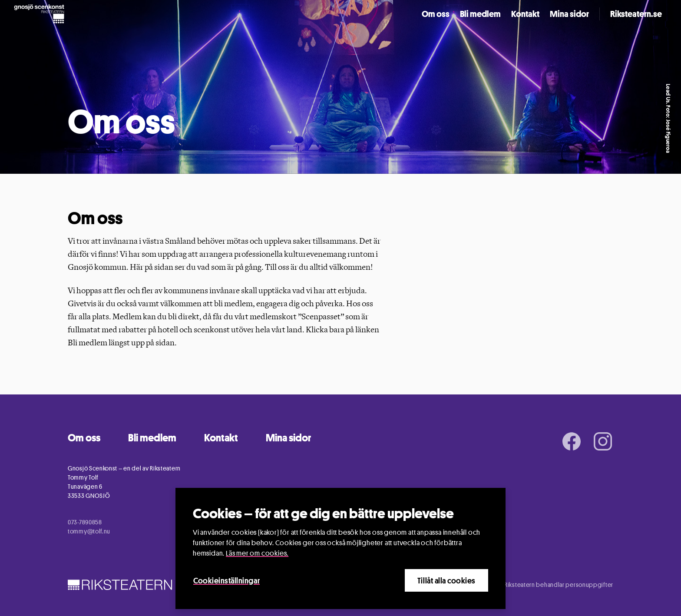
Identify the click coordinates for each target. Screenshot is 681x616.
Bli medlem (480, 14)
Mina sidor (569, 14)
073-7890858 (85, 522)
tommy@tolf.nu (89, 531)
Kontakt (525, 14)
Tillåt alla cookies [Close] (446, 580)
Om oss (436, 14)
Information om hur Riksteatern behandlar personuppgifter (532, 585)
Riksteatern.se (636, 14)
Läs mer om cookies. (257, 553)
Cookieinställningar (226, 580)
